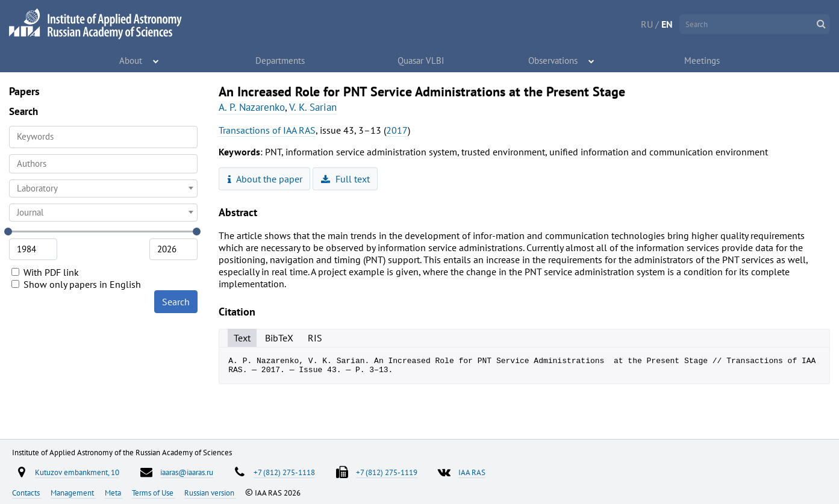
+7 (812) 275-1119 (387, 472)
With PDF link (45, 272)
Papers (24, 91)
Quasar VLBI (421, 60)
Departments (280, 60)
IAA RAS (472, 472)
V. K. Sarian (313, 107)
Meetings (702, 60)
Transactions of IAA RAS (267, 130)
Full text (345, 179)
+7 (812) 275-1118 (284, 472)
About (131, 60)
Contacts (27, 493)
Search (176, 302)
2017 (397, 130)
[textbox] (103, 188)
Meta (114, 493)
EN (667, 24)
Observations (553, 60)
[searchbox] (103, 163)
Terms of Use (154, 493)
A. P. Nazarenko (252, 107)
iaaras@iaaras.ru (187, 472)
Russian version (210, 493)
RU (647, 24)
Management (73, 493)
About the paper (265, 179)
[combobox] (103, 164)
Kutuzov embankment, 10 (77, 472)
